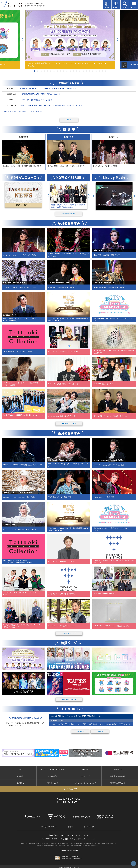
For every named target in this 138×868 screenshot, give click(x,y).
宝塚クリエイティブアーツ (49, 827)
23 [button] (106, 71)
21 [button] (99, 71)
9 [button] (60, 71)
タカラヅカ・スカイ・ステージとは (53, 769)
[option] (70, 39)
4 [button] (44, 71)
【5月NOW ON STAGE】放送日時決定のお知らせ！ (40, 94)
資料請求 (20, 776)
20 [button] (96, 71)
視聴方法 (85, 769)
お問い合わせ (118, 769)
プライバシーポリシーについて (85, 783)
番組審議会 (20, 783)
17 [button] (86, 71)
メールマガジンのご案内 (69, 789)
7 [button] (54, 71)
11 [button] (67, 71)
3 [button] (41, 71)
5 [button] (48, 71)
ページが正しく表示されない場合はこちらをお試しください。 (23, 112)
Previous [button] (23, 39)
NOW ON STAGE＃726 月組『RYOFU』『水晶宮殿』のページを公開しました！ (51, 105)
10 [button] (64, 71)
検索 (20, 769)
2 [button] (38, 71)
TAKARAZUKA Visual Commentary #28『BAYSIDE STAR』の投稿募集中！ (49, 89)
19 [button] (93, 71)
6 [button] (51, 71)
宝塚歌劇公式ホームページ (68, 850)
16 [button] (83, 71)
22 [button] (103, 71)
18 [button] (90, 71)
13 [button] (73, 71)
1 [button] (35, 71)
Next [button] (119, 39)
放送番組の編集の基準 (118, 776)
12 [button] (70, 71)
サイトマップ (85, 776)
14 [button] (77, 71)
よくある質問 (53, 776)
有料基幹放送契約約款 (118, 783)
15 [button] (80, 71)
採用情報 (70, 827)
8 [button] (57, 71)
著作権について (53, 783)
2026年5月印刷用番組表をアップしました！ (37, 100)
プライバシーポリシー (91, 827)
